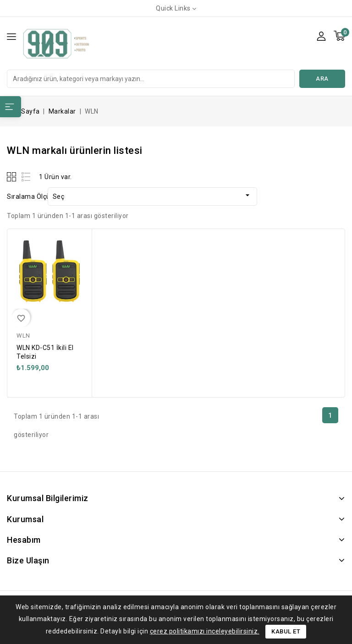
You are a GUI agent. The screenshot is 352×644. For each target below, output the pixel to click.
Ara (322, 79)
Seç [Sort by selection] (152, 195)
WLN (23, 336)
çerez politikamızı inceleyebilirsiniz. (205, 631)
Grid (13, 177)
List (26, 177)
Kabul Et (286, 631)
